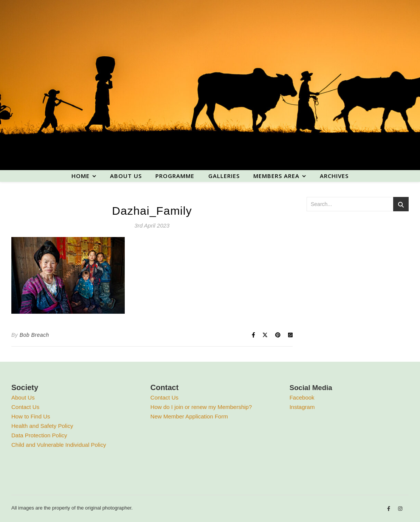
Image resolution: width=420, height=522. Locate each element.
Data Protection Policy (39, 435)
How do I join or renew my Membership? (201, 407)
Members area (276, 176)
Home (81, 176)
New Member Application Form (189, 416)
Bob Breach (34, 335)
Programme (175, 176)
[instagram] (400, 509)
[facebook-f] (389, 509)
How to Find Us (31, 416)
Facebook (302, 397)
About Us (23, 397)
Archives (334, 176)
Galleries (224, 176)
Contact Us (25, 407)
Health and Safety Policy (42, 426)
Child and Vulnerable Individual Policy (59, 445)
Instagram (302, 407)
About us (126, 176)
